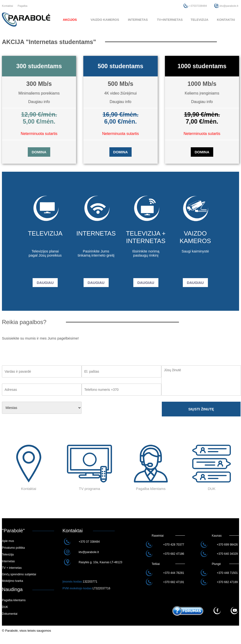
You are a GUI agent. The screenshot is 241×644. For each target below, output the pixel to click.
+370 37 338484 (89, 542)
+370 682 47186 (174, 554)
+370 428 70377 (174, 545)
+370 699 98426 (227, 545)
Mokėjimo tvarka (12, 581)
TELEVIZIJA (199, 20)
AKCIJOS (70, 20)
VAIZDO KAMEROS (105, 20)
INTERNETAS (138, 20)
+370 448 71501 (227, 573)
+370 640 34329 (227, 554)
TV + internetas (12, 568)
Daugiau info (39, 102)
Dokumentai (10, 614)
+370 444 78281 (174, 573)
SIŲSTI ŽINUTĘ (201, 409)
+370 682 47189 (227, 582)
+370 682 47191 (174, 582)
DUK (5, 607)
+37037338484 (198, 6)
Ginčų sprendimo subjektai (19, 574)
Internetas (8, 561)
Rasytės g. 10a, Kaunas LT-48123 (101, 562)
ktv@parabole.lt (229, 6)
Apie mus (8, 541)
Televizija (8, 555)
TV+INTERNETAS (170, 20)
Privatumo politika (13, 548)
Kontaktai (7, 6)
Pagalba (22, 6)
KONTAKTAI (226, 20)
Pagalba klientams (14, 600)
